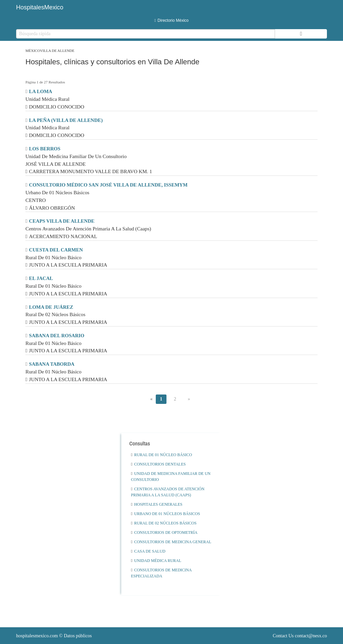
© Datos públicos (54, 636)
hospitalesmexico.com (37, 636)
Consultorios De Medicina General (171, 542)
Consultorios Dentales (158, 464)
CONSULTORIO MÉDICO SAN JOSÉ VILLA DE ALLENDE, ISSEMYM (108, 185)
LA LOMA (41, 91)
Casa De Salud (148, 551)
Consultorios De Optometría (164, 532)
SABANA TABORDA (52, 364)
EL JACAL (41, 278)
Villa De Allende (57, 51)
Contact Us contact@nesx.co (300, 636)
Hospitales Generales (157, 504)
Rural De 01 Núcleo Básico (161, 455)
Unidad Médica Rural (156, 561)
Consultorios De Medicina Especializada (161, 573)
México (33, 51)
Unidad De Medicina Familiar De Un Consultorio (171, 477)
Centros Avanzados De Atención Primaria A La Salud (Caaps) (168, 492)
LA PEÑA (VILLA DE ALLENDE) (66, 120)
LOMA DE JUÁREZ (51, 307)
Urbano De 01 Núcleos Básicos (165, 514)
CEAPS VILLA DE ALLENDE (62, 221)
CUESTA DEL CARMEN (56, 250)
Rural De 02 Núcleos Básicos (164, 523)
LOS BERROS (45, 149)
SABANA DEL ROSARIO (57, 336)
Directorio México (171, 20)
